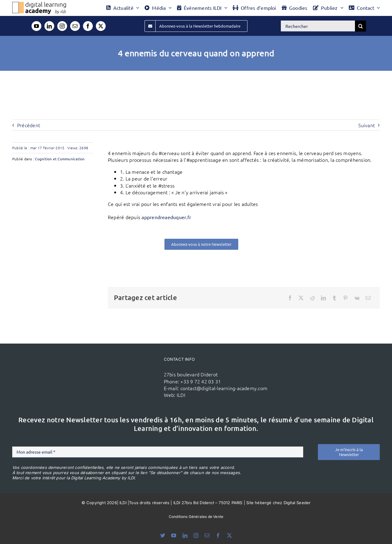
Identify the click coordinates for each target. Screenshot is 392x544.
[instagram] (62, 26)
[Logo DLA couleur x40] (39, 4)
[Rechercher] (318, 26)
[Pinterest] (345, 298)
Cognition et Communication (60, 159)
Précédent (29, 125)
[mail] (75, 26)
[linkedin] (49, 26)
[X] (301, 298)
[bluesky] (163, 535)
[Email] (368, 298)
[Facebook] (290, 298)
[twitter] (101, 26)
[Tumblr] (334, 298)
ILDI (181, 395)
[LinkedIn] (323, 298)
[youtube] (36, 26)
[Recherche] (360, 26)
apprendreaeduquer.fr (166, 217)
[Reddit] (312, 298)
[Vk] (357, 298)
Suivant (367, 125)
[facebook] (88, 26)
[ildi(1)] (131, 368)
